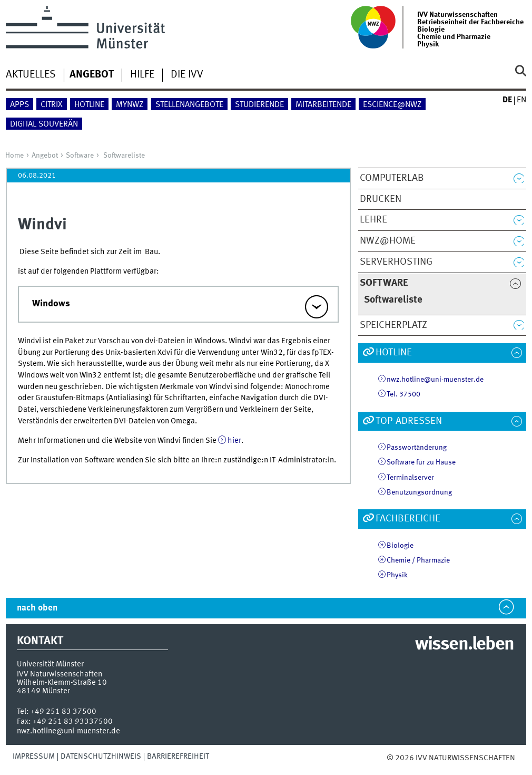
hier (234, 441)
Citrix (52, 105)
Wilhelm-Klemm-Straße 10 (62, 683)
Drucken (381, 199)
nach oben (37, 608)
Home (14, 156)
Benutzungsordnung (419, 492)
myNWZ (130, 105)
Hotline (89, 105)
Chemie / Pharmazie (418, 560)
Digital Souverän (44, 124)
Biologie (400, 546)
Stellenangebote (189, 105)
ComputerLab (392, 178)
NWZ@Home (388, 241)
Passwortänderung (417, 448)
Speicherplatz (393, 325)
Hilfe (142, 75)
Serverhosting (396, 262)
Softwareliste (124, 156)
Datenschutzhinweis (101, 757)
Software (80, 156)
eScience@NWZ (392, 105)
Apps (19, 105)
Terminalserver (410, 478)
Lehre (373, 220)
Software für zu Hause (421, 462)
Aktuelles (31, 75)
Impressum (34, 757)
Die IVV (187, 75)
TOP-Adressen (409, 421)
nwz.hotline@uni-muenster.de (435, 380)
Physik (397, 575)
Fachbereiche (408, 519)
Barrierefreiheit (178, 757)
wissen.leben (464, 645)
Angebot (45, 156)
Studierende (259, 105)
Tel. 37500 (403, 394)
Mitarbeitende (323, 105)
